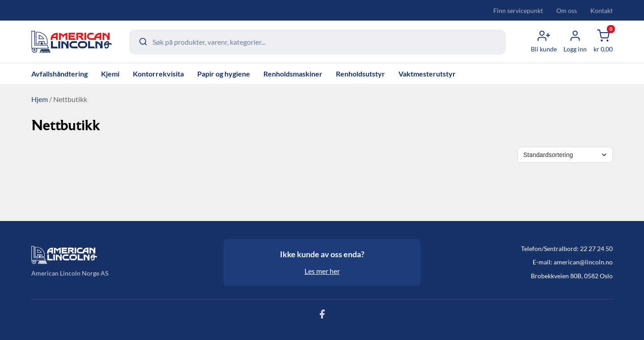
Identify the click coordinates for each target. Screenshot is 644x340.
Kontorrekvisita (158, 74)
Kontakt (602, 11)
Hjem (40, 99)
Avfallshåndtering (59, 74)
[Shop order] (565, 155)
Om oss (567, 11)
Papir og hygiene (224, 74)
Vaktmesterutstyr (427, 74)
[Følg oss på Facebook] (322, 317)
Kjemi (110, 74)
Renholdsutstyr (360, 74)
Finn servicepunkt (518, 11)
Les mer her (322, 271)
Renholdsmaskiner (293, 74)
